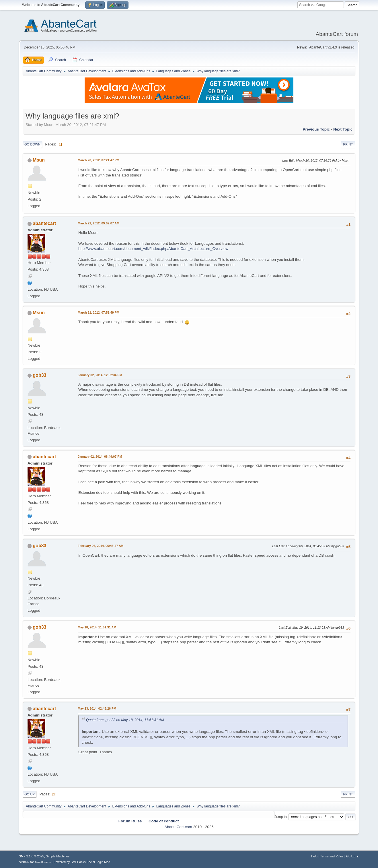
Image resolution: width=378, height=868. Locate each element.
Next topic (343, 129)
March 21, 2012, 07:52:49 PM (99, 312)
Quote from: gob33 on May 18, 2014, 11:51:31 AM (125, 720)
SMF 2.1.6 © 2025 (32, 856)
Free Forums (43, 862)
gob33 (39, 375)
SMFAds (24, 862)
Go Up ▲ (353, 856)
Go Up (30, 794)
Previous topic (316, 129)
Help (314, 856)
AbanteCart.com (178, 827)
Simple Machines (58, 856)
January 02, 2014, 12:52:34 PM (100, 375)
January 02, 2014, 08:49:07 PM (100, 457)
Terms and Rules (332, 856)
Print (348, 144)
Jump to (281, 817)
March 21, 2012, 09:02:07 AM (99, 223)
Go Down (32, 144)
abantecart (44, 223)
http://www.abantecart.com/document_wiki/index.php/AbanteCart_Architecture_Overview (153, 249)
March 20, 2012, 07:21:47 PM (99, 160)
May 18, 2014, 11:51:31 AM (97, 627)
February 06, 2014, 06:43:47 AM (101, 546)
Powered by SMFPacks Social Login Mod (82, 862)
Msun (39, 160)
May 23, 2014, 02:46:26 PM (97, 708)
